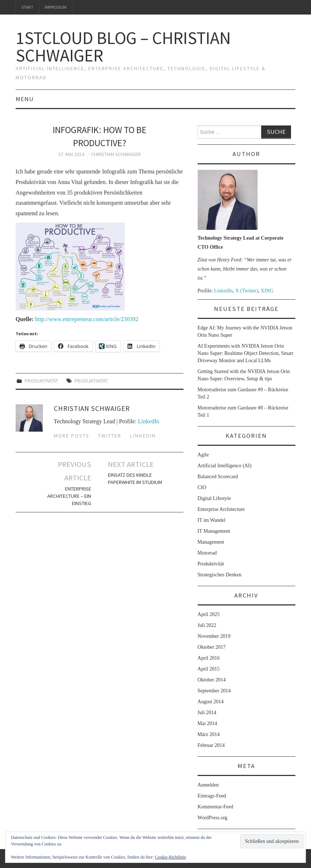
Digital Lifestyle (214, 498)
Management (211, 542)
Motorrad (207, 553)
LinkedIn (149, 421)
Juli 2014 (207, 713)
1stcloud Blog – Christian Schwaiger (123, 47)
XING (267, 291)
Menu (25, 99)
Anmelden (208, 785)
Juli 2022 (207, 625)
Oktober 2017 (212, 647)
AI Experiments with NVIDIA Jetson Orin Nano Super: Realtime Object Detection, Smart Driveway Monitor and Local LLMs (246, 353)
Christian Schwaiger (116, 154)
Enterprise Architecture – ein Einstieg (69, 496)
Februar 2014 (211, 745)
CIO (202, 487)
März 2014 (209, 734)
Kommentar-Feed (215, 807)
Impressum (56, 7)
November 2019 (214, 636)
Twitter (110, 436)
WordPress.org (213, 818)
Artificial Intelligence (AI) (225, 466)
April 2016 (209, 658)
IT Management (214, 531)
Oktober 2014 (212, 680)
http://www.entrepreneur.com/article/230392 (87, 319)
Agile (203, 455)
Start (27, 7)
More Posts (72, 436)
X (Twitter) (247, 291)
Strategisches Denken (220, 575)
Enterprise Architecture (221, 509)
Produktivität (41, 381)
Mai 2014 (207, 723)
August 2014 (211, 702)
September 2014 (214, 691)
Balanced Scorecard (218, 477)
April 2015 (209, 669)
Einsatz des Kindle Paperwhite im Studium (135, 479)
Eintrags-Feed (212, 796)
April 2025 (209, 614)
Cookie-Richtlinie (170, 857)
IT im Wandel (212, 520)
